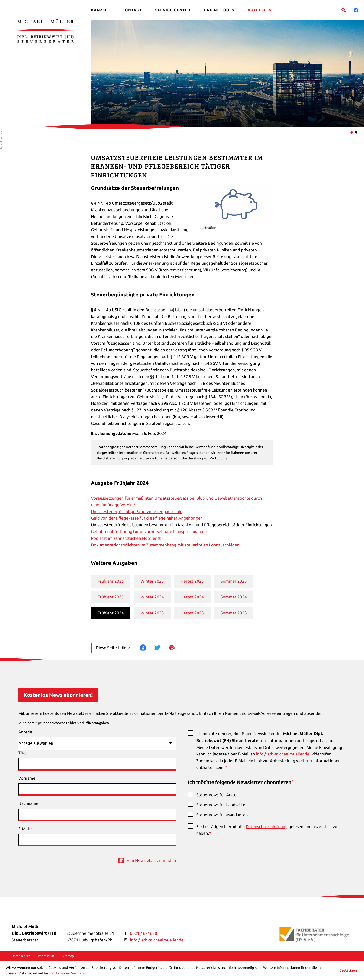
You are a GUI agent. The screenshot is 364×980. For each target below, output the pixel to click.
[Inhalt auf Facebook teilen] (147, 648)
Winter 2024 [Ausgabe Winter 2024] (152, 597)
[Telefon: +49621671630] (144, 933)
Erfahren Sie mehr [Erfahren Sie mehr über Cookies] (71, 973)
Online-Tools (219, 10)
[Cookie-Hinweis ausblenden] (348, 970)
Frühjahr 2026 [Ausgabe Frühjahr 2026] (111, 581)
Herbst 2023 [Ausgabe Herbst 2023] (192, 613)
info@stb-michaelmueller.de (283, 754)
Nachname (28, 803)
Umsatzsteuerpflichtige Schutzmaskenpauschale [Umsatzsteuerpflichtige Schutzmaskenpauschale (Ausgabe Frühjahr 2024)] (137, 512)
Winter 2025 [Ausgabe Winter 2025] (152, 581)
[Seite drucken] (176, 648)
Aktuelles (259, 10)
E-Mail (26, 829)
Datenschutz (21, 956)
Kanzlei (100, 10)
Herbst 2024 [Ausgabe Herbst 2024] (192, 597)
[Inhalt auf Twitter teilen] (161, 648)
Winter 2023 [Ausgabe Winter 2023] (152, 613)
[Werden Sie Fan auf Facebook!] (356, 10)
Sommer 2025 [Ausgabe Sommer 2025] (234, 581)
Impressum (46, 956)
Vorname (27, 778)
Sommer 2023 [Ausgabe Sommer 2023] (234, 613)
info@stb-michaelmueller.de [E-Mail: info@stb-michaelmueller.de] (157, 940)
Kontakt (132, 10)
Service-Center (173, 10)
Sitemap (68, 956)
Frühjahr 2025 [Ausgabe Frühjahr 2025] (111, 597)
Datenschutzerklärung (266, 827)
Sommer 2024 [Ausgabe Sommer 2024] (234, 597)
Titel (23, 753)
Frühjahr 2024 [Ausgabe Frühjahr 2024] (111, 613)
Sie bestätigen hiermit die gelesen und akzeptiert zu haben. (267, 830)
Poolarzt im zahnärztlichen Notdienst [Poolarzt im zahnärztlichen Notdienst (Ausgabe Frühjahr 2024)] (126, 538)
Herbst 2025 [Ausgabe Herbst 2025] (192, 581)
